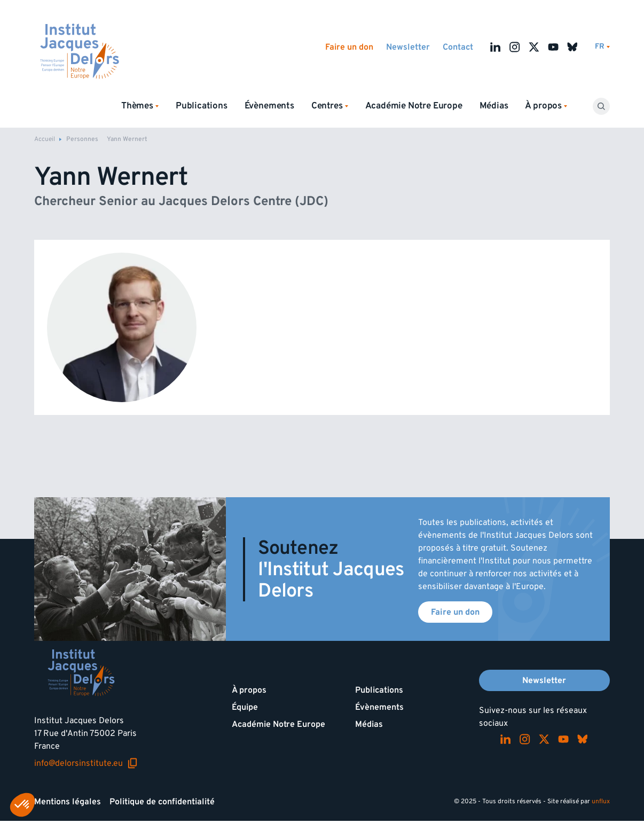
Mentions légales (68, 802)
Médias (494, 106)
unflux (601, 801)
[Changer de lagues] (602, 47)
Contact (458, 47)
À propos (249, 690)
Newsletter (408, 47)
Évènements (269, 106)
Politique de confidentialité (162, 802)
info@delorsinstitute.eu (86, 763)
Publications (202, 106)
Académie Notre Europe (414, 106)
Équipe (245, 707)
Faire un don (349, 47)
